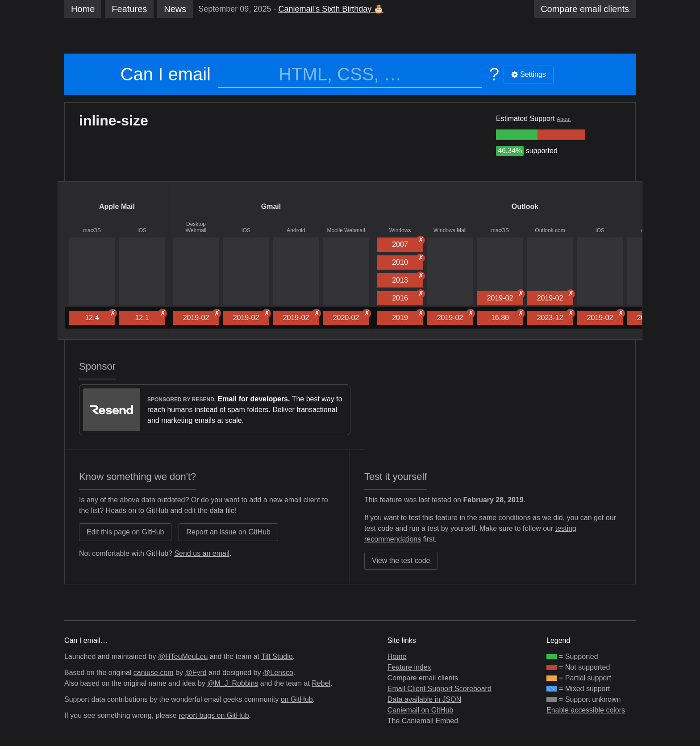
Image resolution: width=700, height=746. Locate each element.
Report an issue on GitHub (228, 532)
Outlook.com (550, 230)
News (175, 9)
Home (83, 9)
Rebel (321, 683)
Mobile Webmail (346, 230)
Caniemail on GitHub (421, 710)
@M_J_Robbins (233, 683)
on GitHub (297, 699)
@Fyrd (196, 673)
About (564, 119)
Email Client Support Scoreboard (440, 689)
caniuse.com (154, 673)
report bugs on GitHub (214, 715)
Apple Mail (117, 206)
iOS (142, 230)
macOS (92, 230)
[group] (517, 135)
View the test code (401, 561)
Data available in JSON (424, 699)
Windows (400, 230)
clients (585, 9)
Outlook (525, 206)
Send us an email (202, 553)
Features (129, 9)
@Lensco (278, 673)
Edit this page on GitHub (125, 532)
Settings (529, 74)
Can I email (166, 74)
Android (296, 230)
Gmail (271, 206)
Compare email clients (423, 678)
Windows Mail (450, 230)
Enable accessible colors (586, 710)
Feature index (409, 667)
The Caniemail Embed (423, 721)
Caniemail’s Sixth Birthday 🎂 (331, 9)
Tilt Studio (277, 656)
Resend (203, 400)
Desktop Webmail (196, 227)
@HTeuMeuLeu (183, 656)
